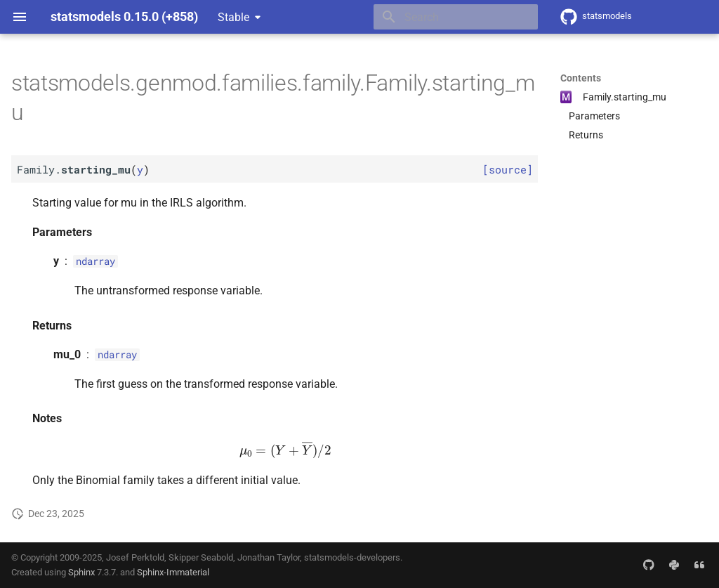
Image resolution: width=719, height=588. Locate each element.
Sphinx (81, 572)
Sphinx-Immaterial (173, 572)
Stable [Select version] (233, 17)
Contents (581, 78)
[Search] (456, 17)
